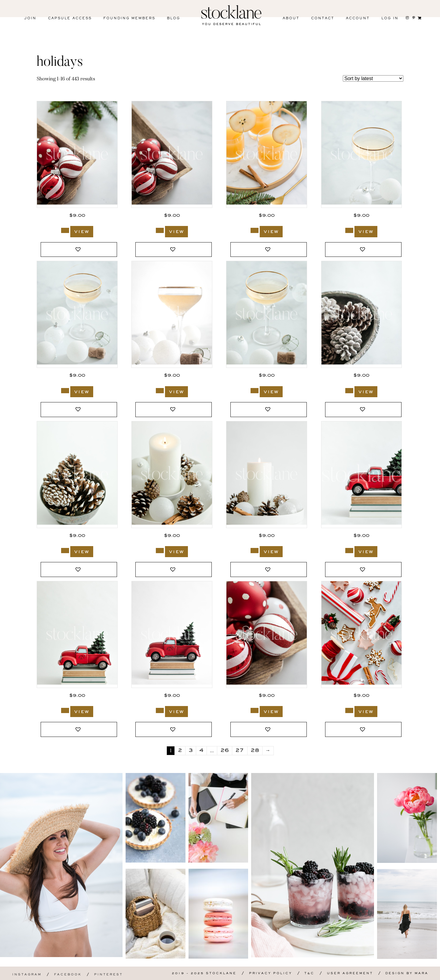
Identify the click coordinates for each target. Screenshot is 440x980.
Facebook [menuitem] (68, 975)
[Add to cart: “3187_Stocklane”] (160, 391)
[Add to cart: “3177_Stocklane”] (255, 710)
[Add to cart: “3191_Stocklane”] (65, 230)
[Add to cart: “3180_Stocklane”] (349, 551)
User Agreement (350, 973)
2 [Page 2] (180, 751)
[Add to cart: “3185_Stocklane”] (349, 391)
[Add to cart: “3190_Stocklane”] (255, 230)
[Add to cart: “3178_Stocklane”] (160, 710)
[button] (79, 250)
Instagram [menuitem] (27, 975)
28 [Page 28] (255, 751)
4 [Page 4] (201, 751)
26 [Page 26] (225, 751)
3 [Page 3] (191, 751)
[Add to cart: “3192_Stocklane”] (160, 230)
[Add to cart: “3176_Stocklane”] (349, 710)
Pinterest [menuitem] (108, 975)
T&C (309, 973)
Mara (422, 973)
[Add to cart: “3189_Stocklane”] (349, 230)
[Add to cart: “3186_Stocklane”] (255, 391)
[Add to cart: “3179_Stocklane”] (65, 710)
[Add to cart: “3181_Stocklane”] (255, 551)
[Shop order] (373, 78)
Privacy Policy (271, 973)
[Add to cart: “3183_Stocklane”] (160, 551)
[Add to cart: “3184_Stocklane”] (65, 551)
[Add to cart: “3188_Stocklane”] (65, 391)
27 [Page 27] (240, 751)
